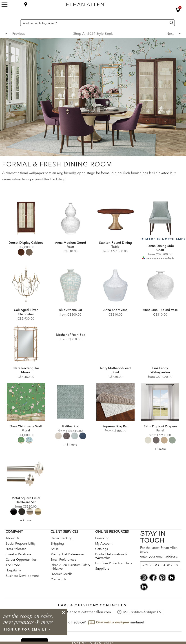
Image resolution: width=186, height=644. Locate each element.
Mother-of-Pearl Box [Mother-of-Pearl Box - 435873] (71, 335)
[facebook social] (153, 577)
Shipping (57, 543)
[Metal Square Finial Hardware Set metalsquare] (26, 474)
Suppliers (102, 569)
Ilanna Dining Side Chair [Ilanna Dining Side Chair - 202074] (160, 248)
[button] (178, 10)
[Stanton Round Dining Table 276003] (115, 218)
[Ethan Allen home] (108, 3)
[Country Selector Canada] (16, 23)
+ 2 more (26, 520)
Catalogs (102, 549)
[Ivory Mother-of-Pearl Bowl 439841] (115, 344)
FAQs (54, 549)
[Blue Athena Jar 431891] (71, 286)
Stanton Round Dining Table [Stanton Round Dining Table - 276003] (115, 245)
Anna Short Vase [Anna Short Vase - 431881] (115, 310)
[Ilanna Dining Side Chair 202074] (160, 218)
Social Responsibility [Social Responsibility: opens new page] (21, 543)
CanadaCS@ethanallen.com (89, 612)
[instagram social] (144, 577)
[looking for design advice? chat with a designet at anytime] (93, 622)
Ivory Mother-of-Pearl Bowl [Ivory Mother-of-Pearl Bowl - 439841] (115, 370)
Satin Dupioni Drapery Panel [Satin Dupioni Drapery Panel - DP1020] (160, 428)
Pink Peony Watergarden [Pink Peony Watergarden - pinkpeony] (160, 370)
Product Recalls (61, 574)
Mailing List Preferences (68, 554)
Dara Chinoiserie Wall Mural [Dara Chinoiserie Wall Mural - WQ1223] (26, 428)
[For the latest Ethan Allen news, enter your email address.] (160, 565)
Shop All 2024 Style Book (93, 33)
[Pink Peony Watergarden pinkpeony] (160, 344)
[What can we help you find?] (97, 23)
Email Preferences (63, 560)
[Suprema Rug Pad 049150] (115, 402)
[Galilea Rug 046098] (71, 402)
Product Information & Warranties (111, 556)
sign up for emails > (27, 629)
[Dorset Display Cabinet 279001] (26, 218)
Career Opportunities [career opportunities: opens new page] (21, 560)
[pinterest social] (162, 577)
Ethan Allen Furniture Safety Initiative (70, 567)
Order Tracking (61, 538)
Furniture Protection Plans (114, 563)
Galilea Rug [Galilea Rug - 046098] (71, 426)
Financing (102, 538)
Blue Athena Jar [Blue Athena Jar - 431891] (71, 310)
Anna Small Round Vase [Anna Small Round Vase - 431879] (160, 310)
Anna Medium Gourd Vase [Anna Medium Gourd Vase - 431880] (71, 245)
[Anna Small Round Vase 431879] (160, 286)
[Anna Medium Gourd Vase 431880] (71, 218)
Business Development (22, 576)
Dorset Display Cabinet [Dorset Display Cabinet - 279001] (26, 243)
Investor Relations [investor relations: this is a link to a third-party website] (18, 554)
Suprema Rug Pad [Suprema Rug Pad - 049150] (115, 426)
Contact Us (58, 579)
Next (170, 33)
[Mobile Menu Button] (4, 5)
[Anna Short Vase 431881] (115, 286)
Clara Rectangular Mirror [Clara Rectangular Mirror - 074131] (26, 370)
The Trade (13, 565)
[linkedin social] (144, 586)
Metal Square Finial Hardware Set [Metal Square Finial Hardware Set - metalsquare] (26, 500)
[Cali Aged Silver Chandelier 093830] (26, 286)
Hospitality (13, 570)
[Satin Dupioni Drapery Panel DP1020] (160, 402)
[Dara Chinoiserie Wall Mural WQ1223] (26, 402)
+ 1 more (160, 449)
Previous (19, 33)
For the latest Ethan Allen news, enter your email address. (159, 552)
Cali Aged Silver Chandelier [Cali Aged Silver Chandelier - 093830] (26, 312)
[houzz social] (172, 577)
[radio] (21, 252)
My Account (104, 543)
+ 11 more (71, 445)
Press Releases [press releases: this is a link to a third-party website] (16, 549)
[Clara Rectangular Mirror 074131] (26, 344)
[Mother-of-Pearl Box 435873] (71, 327)
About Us (12, 538)
